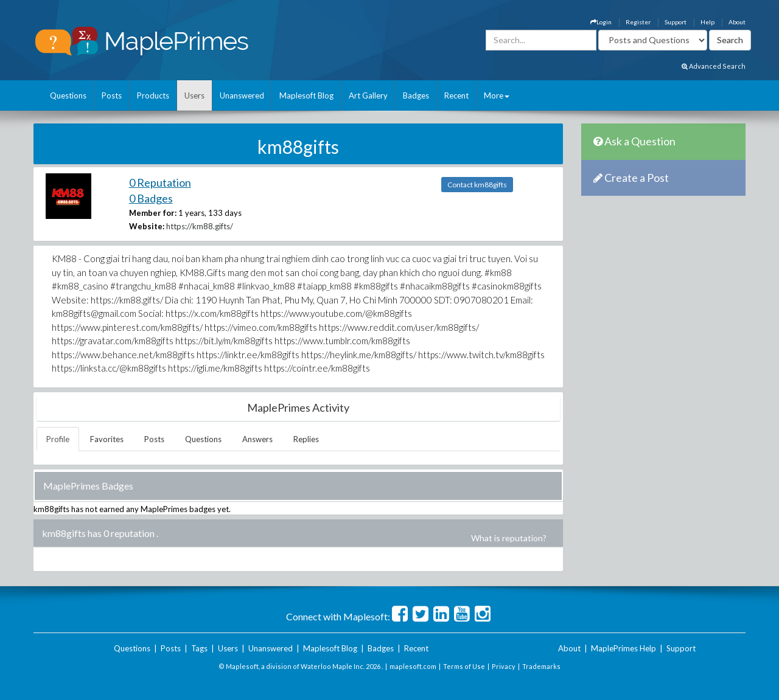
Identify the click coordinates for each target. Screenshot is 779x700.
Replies (306, 439)
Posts (112, 95)
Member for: (153, 213)
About (737, 22)
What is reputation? (509, 538)
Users (194, 95)
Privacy (504, 666)
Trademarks (541, 666)
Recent (456, 95)
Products (153, 95)
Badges (416, 95)
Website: (147, 226)
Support (676, 22)
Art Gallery (368, 95)
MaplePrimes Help (624, 648)
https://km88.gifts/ (200, 226)
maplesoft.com (413, 666)
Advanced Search (714, 66)
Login (601, 22)
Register (638, 22)
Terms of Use (464, 666)
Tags (199, 648)
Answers (257, 439)
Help (707, 22)
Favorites (107, 439)
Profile (58, 439)
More (497, 95)
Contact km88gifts (477, 185)
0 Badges (151, 198)
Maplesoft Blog (306, 95)
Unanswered (242, 95)
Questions (68, 95)
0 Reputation (160, 182)
